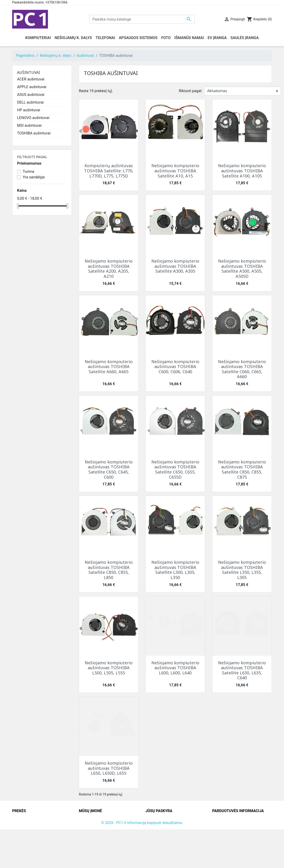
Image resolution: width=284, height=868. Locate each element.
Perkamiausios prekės (31, 830)
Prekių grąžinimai (160, 824)
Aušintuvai (29, 72)
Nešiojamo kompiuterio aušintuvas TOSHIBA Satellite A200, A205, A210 (109, 269)
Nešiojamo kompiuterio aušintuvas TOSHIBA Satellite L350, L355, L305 (242, 570)
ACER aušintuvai (31, 79)
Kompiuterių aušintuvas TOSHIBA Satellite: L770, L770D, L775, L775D (109, 171)
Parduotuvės (89, 852)
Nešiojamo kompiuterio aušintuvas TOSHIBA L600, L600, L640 (175, 668)
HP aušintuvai (29, 110)
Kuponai (152, 846)
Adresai (152, 841)
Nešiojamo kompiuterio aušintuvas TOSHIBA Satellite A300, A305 (175, 266)
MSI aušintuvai (29, 125)
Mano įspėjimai (158, 852)
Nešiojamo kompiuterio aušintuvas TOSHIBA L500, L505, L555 (109, 668)
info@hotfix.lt (242, 852)
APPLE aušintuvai (32, 87)
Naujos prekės (24, 824)
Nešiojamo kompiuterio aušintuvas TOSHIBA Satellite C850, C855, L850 (109, 570)
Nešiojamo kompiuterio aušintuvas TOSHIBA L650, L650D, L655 (109, 768)
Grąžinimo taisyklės (95, 830)
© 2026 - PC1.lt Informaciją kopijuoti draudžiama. (142, 861)
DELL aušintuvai (30, 102)
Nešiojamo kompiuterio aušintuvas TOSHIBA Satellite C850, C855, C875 (242, 469)
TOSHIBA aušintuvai (34, 133)
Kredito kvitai (156, 835)
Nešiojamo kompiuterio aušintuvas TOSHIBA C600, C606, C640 (175, 367)
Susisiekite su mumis (96, 841)
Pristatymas (89, 818)
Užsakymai (155, 830)
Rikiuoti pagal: (191, 91)
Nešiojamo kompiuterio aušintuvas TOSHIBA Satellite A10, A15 (175, 171)
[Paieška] (142, 19)
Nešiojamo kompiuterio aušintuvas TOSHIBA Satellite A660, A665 (109, 367)
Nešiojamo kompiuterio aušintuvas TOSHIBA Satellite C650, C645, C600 (109, 469)
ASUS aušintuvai (31, 95)
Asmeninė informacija (164, 818)
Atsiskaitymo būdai (95, 835)
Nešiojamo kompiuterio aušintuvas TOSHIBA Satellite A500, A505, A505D (242, 269)
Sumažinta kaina (26, 818)
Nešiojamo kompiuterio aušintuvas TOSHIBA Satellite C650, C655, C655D (175, 469)
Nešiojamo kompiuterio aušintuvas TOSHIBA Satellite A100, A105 (242, 171)
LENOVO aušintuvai (33, 118)
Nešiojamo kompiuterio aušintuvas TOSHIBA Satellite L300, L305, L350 (175, 570)
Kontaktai (87, 824)
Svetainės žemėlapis (96, 846)
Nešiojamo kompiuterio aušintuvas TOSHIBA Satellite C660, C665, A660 (242, 369)
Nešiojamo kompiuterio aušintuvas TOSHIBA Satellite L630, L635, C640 (242, 670)
